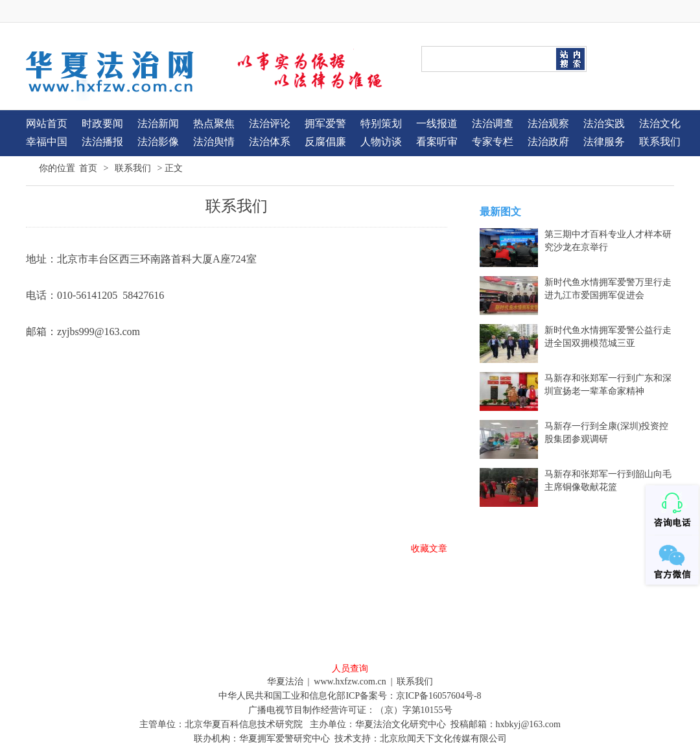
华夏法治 (285, 682)
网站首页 (47, 123)
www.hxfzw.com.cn (350, 682)
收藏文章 (429, 549)
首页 (88, 168)
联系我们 (133, 168)
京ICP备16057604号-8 (438, 696)
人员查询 (350, 669)
